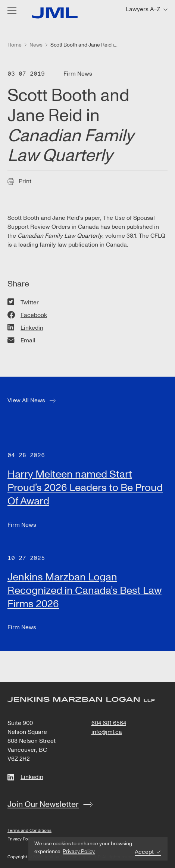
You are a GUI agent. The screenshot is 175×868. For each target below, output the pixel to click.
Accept (144, 852)
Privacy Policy (79, 851)
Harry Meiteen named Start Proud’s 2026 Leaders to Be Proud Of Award (85, 488)
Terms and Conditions (29, 831)
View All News (26, 400)
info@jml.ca (107, 732)
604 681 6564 (109, 723)
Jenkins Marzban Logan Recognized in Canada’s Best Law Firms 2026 (85, 591)
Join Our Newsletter (43, 804)
